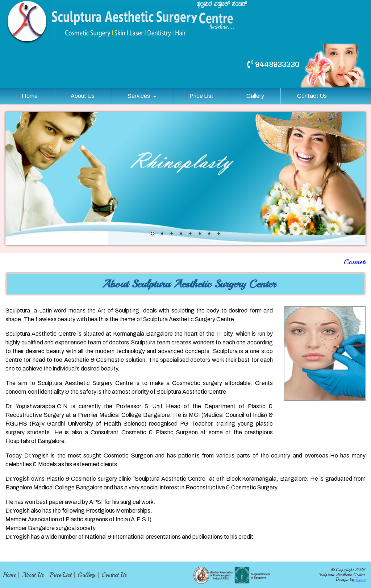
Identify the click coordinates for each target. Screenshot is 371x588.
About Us (83, 96)
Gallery (255, 96)
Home (30, 96)
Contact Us (312, 96)
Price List (201, 96)
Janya (360, 579)
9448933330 (273, 65)
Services (139, 96)
